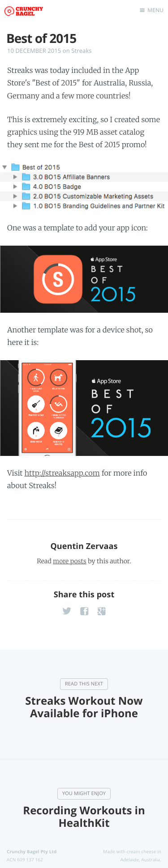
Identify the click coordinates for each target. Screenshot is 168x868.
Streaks (81, 51)
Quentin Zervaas (84, 546)
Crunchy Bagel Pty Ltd (32, 851)
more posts (69, 561)
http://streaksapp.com (62, 473)
